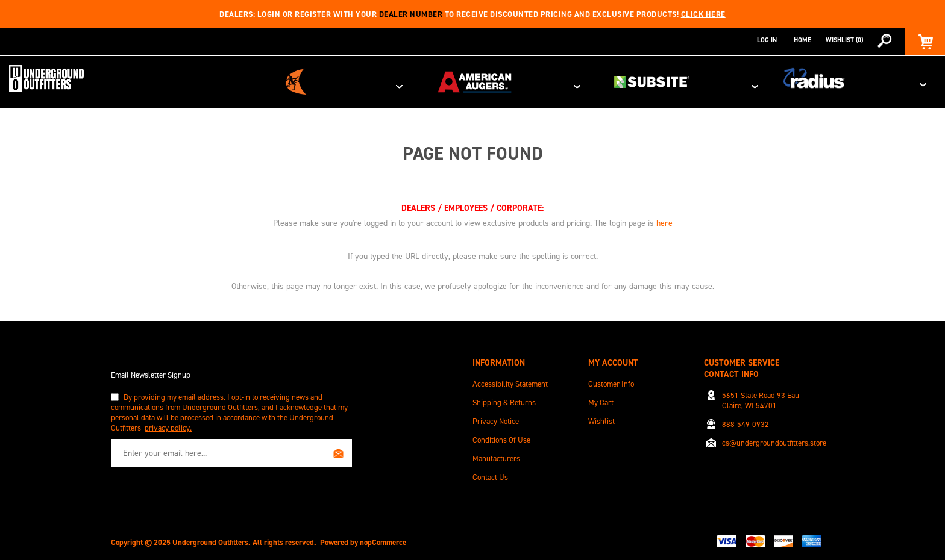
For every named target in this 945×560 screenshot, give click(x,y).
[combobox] (874, 40)
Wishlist (601, 417)
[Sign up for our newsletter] (231, 449)
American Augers (645, 80)
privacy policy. (168, 424)
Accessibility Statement (510, 380)
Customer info (611, 380)
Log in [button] (767, 40)
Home (802, 40)
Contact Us (490, 473)
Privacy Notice (496, 417)
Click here (703, 14)
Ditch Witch (522, 80)
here (664, 219)
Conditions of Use (501, 436)
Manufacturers (496, 454)
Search (884, 40)
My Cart (601, 398)
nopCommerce (383, 538)
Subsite (769, 80)
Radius (883, 80)
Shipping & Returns (504, 398)
